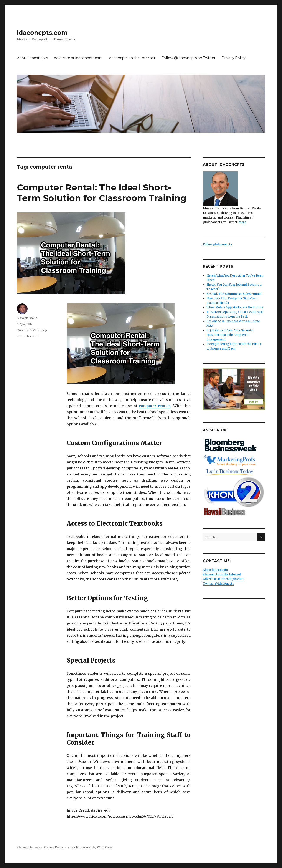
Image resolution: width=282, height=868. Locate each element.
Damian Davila (27, 318)
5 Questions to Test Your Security (230, 330)
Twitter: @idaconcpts (218, 584)
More (242, 222)
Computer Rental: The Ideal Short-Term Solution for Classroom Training (102, 193)
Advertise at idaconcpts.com (78, 58)
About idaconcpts (32, 58)
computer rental (29, 336)
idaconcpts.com (42, 33)
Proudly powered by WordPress (90, 847)
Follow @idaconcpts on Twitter (189, 58)
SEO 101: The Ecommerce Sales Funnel (234, 294)
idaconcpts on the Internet (132, 58)
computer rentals (155, 406)
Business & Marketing (32, 330)
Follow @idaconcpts (217, 244)
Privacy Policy (234, 58)
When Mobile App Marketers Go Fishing (235, 307)
